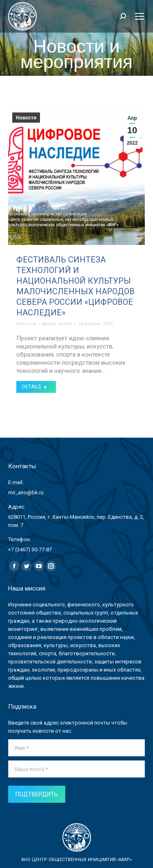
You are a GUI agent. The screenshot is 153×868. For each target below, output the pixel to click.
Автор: (57, 324)
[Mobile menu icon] (140, 16)
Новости (26, 118)
